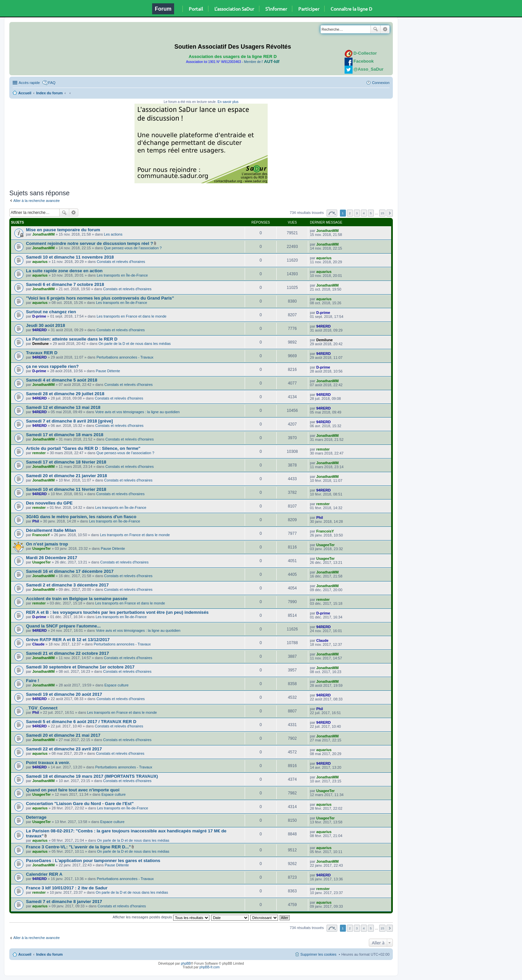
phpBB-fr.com (210, 967)
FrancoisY (41, 535)
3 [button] (357, 213)
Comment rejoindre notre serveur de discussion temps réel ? (90, 243)
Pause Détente (108, 371)
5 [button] (371, 213)
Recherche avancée (385, 29)
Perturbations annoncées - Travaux (125, 357)
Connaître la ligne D (351, 9)
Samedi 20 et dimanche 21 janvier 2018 (66, 476)
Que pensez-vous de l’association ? (133, 248)
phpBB (186, 964)
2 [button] (350, 213)
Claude (38, 644)
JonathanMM (43, 234)
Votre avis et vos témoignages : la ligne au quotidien (137, 412)
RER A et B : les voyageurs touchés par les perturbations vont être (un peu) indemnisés (117, 612)
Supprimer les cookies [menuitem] (318, 954)
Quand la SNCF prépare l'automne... (63, 626)
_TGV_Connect (42, 708)
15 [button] (382, 213)
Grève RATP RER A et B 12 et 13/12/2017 (68, 640)
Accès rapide (29, 83)
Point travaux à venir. (48, 763)
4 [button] (364, 213)
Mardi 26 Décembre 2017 (52, 558)
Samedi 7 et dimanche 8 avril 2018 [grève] (69, 421)
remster (39, 453)
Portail (196, 9)
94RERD (39, 330)
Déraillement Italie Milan (51, 530)
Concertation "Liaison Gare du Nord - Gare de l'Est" (80, 804)
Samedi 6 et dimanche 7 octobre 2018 (65, 284)
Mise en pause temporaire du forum (63, 230)
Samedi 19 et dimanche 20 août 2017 (64, 694)
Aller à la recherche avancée (36, 201)
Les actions (113, 234)
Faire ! (33, 681)
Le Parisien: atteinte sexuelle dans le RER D (72, 339)
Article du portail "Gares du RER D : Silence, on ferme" (83, 448)
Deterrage (36, 817)
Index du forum (49, 93)
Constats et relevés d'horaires (121, 262)
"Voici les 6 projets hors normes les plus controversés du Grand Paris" (100, 298)
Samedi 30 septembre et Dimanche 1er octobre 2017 (80, 667)
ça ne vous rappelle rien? (52, 366)
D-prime (39, 316)
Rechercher (376, 29)
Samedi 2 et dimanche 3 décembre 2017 (67, 585)
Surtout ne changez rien (51, 312)
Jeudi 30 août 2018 (45, 325)
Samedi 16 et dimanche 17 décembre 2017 (70, 571)
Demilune (41, 344)
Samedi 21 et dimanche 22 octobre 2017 (67, 653)
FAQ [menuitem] (52, 83)
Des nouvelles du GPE (49, 503)
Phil (36, 521)
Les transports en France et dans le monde (131, 316)
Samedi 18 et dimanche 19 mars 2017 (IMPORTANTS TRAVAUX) (92, 776)
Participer (309, 9)
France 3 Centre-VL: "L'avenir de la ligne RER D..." (78, 847)
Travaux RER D (42, 353)
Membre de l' (262, 62)
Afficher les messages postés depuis (161, 917)
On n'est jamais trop (47, 544)
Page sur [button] (332, 213)
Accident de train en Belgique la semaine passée (77, 599)
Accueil (25, 93)
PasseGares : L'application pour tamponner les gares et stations (93, 861)
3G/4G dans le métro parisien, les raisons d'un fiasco (81, 517)
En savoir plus (228, 102)
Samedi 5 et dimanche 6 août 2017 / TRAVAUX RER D (81, 722)
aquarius (40, 262)
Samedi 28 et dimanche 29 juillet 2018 (65, 394)
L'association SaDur (234, 9)
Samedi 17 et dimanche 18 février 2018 (66, 462)
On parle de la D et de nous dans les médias (135, 344)
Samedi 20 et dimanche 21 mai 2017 (63, 735)
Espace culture (116, 685)
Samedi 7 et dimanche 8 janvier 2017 (64, 902)
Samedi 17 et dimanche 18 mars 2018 (65, 435)
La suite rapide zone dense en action (64, 271)
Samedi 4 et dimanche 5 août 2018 (62, 380)
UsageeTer (41, 548)
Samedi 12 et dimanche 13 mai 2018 (63, 407)
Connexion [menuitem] (381, 83)
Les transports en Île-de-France (122, 275)
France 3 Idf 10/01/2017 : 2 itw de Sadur (67, 888)
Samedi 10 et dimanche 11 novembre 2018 (70, 257)
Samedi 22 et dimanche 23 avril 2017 (64, 749)
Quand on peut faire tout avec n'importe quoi (73, 790)
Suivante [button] (390, 213)
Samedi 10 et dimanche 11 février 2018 (66, 489)
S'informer (276, 9)
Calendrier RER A (44, 874)
